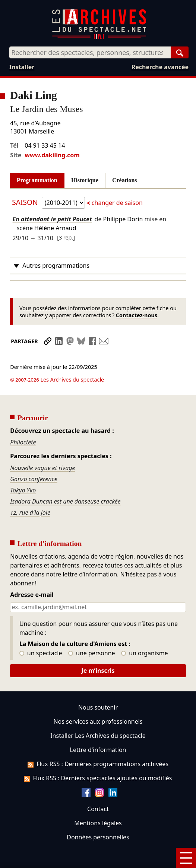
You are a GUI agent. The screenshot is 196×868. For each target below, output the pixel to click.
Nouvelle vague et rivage (42, 447)
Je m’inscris (98, 650)
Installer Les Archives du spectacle (98, 715)
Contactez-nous (137, 315)
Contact (98, 788)
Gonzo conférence (34, 458)
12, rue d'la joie (30, 492)
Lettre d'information (98, 729)
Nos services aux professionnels (98, 701)
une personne (91, 633)
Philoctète (23, 421)
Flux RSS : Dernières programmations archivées (98, 743)
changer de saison (116, 203)
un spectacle (41, 633)
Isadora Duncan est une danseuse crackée (65, 480)
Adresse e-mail (32, 574)
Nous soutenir (98, 687)
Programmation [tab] (37, 180)
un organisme (144, 633)
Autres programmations (56, 266)
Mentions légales (98, 802)
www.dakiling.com (52, 155)
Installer (22, 67)
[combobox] (90, 52)
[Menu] (186, 858)
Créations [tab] (125, 180)
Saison (26, 202)
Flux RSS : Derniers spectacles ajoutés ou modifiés (98, 757)
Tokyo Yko (23, 469)
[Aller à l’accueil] (99, 37)
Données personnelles (98, 816)
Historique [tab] (85, 180)
